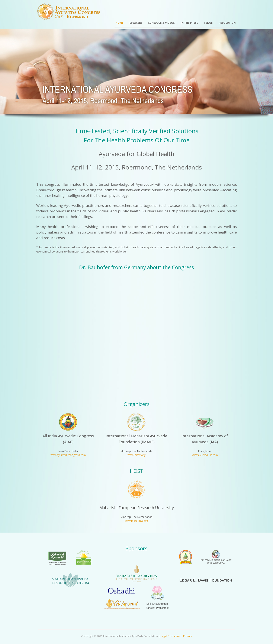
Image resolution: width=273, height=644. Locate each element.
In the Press (189, 23)
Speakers (136, 23)
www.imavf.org (136, 455)
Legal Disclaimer (171, 636)
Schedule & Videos (161, 23)
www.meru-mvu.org (137, 521)
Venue (208, 23)
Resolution (227, 23)
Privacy (187, 636)
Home (120, 23)
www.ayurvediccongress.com (68, 455)
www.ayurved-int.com (205, 455)
